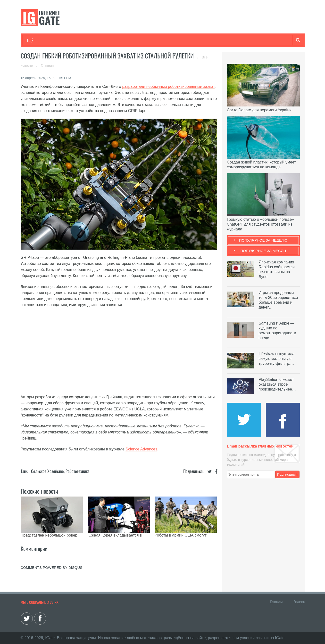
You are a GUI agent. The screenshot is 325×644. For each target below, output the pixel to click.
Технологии (36, 40)
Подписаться (287, 474)
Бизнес (87, 40)
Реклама (299, 602)
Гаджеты (174, 40)
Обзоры (152, 40)
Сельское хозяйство (47, 471)
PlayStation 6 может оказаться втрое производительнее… (277, 384)
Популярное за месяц (263, 251)
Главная (47, 65)
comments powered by (52, 567)
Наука (107, 40)
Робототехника (77, 471)
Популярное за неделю (263, 240)
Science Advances (141, 449)
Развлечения (62, 40)
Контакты (276, 602)
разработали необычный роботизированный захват (168, 86)
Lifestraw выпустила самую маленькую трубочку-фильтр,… (277, 359)
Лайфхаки (129, 40)
